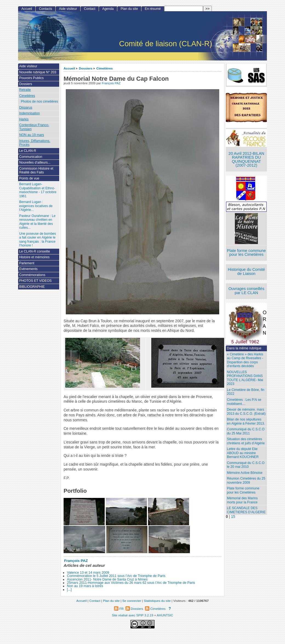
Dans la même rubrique (244, 348)
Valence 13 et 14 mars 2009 (88, 573)
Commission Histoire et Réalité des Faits (36, 171)
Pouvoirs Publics (31, 78)
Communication (31, 157)
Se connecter (132, 601)
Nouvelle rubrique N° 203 (38, 72)
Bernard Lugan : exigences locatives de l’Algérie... (36, 206)
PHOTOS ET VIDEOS (35, 281)
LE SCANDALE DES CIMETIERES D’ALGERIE (246, 510)
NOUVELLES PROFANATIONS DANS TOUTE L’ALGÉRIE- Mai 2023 (245, 378)
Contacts (45, 9)
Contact (90, 9)
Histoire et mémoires (34, 257)
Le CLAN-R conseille (35, 251)
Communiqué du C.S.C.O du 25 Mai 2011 (246, 431)
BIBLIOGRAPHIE (32, 287)
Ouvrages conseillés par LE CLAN (246, 291)
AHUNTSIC (165, 615)
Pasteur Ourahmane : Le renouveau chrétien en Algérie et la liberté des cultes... (37, 222)
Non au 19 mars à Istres (85, 586)
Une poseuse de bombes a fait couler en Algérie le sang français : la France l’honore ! (38, 240)
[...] (69, 590)
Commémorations (32, 275)
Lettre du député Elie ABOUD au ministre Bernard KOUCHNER (243, 453)
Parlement (27, 263)
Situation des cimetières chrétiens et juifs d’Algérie (246, 441)
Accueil (69, 68)
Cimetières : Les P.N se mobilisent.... (244, 402)
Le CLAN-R (28, 151)
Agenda (108, 9)
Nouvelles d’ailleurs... (35, 163)
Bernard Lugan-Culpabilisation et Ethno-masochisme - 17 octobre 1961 (38, 190)
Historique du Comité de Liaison (246, 272)
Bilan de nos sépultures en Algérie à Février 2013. (246, 421)
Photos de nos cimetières (39, 101)
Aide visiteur (68, 9)
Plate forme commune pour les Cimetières (246, 253)
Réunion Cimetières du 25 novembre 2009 (246, 481)
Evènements (28, 269)
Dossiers (86, 68)
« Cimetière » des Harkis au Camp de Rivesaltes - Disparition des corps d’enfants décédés (245, 360)
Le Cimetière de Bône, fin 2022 (246, 392)
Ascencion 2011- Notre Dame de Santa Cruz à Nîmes (107, 579)
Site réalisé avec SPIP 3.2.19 (132, 615)
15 (233, 517)
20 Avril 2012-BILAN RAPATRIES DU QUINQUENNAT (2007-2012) (246, 159)
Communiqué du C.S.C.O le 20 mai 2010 (246, 465)
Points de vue (29, 178)
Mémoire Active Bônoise (245, 473)
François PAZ (111, 83)
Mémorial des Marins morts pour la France (242, 500)
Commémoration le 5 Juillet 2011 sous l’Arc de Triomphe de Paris (116, 576)
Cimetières (105, 68)
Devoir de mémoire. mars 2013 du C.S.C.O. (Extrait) (246, 412)
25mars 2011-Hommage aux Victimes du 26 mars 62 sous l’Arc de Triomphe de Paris (131, 583)
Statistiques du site (157, 601)
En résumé (153, 9)
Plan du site (129, 9)
